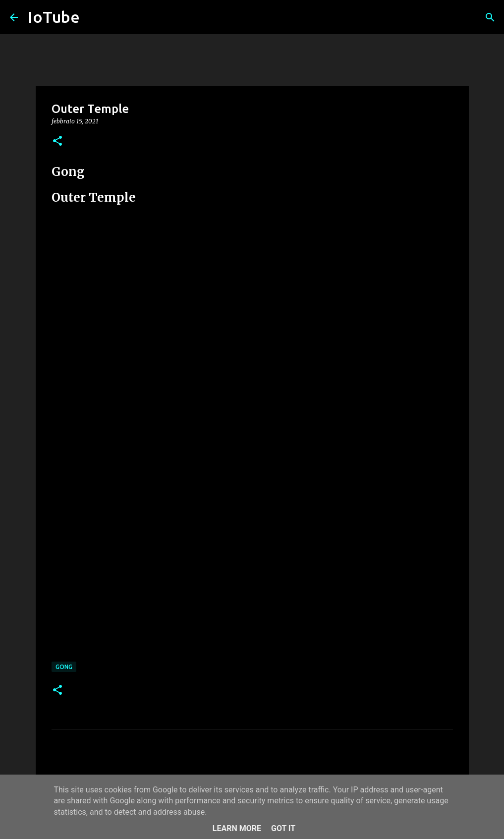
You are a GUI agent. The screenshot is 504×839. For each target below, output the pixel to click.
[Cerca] (490, 17)
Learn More (237, 828)
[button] (57, 141)
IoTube (54, 17)
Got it (283, 828)
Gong (64, 667)
